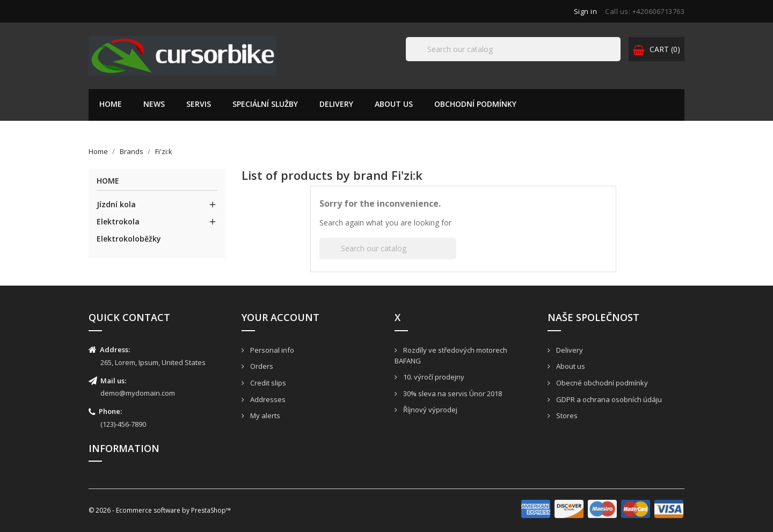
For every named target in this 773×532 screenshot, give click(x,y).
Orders (261, 366)
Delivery (336, 104)
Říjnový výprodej (429, 410)
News (154, 104)
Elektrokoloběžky (129, 239)
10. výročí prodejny (433, 377)
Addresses (267, 399)
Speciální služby (265, 104)
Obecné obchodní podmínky (601, 383)
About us (394, 104)
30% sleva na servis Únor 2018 (452, 393)
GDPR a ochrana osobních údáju (608, 399)
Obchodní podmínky (475, 104)
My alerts (264, 416)
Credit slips (267, 383)
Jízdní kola (116, 204)
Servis (199, 104)
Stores (566, 416)
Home (111, 104)
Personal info (271, 350)
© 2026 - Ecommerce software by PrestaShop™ (160, 510)
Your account (280, 317)
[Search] (513, 49)
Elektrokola (118, 221)
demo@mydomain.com (138, 393)
